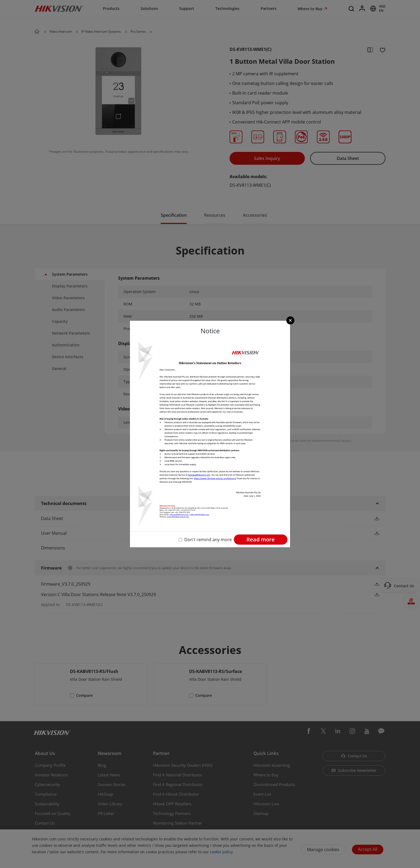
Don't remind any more (208, 540)
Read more (261, 539)
